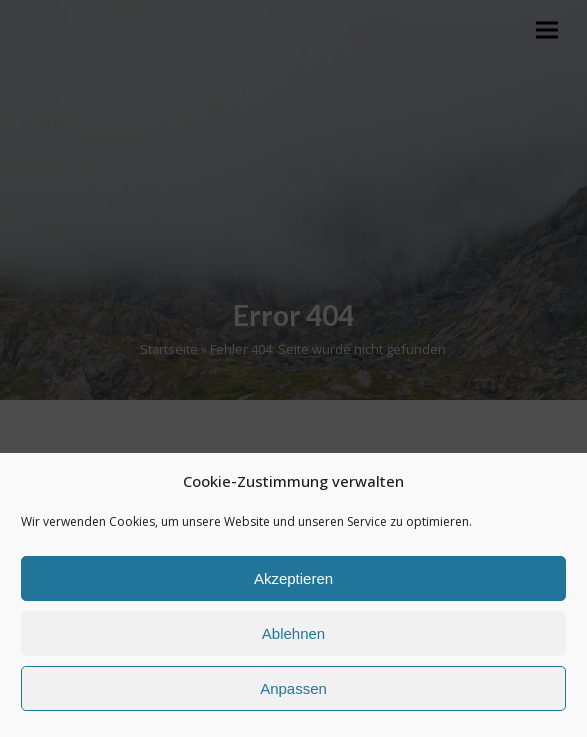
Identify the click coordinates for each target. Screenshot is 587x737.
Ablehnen (293, 633)
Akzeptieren (293, 578)
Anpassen (293, 688)
